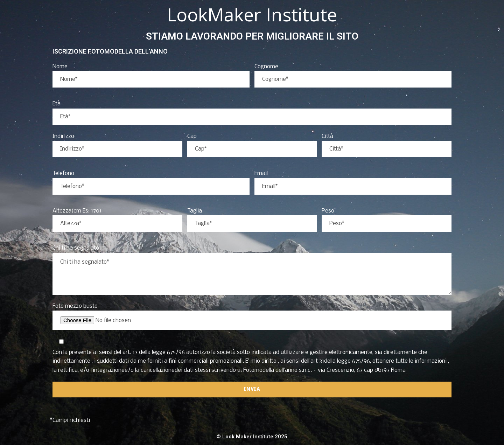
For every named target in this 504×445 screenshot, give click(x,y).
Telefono (63, 173)
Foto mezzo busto (75, 306)
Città (327, 136)
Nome (60, 67)
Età (57, 104)
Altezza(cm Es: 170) (77, 211)
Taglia (195, 211)
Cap (192, 136)
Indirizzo (63, 136)
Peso (328, 211)
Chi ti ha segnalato (76, 248)
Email (261, 173)
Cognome (266, 67)
